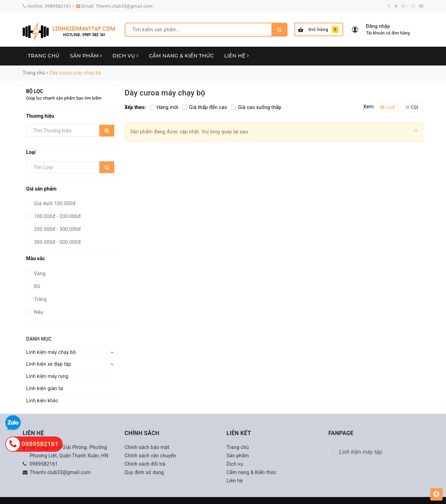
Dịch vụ (126, 56)
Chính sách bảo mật (147, 447)
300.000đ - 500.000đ (57, 242)
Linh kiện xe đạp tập (49, 364)
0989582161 (58, 6)
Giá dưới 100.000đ (54, 203)
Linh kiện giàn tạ (45, 388)
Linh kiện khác (42, 401)
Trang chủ (44, 56)
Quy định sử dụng (144, 472)
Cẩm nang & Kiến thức (181, 56)
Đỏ (37, 286)
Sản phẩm (86, 56)
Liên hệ (237, 56)
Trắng (40, 299)
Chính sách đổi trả (145, 464)
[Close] (416, 131)
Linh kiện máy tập (361, 452)
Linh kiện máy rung (47, 376)
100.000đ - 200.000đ (57, 216)
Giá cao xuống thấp (256, 107)
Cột (412, 107)
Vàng (39, 273)
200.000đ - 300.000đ (57, 229)
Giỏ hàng (318, 30)
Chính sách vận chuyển (151, 456)
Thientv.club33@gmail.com (124, 6)
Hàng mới (164, 107)
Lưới (388, 107)
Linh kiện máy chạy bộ (51, 352)
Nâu (38, 312)
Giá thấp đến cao (205, 107)
